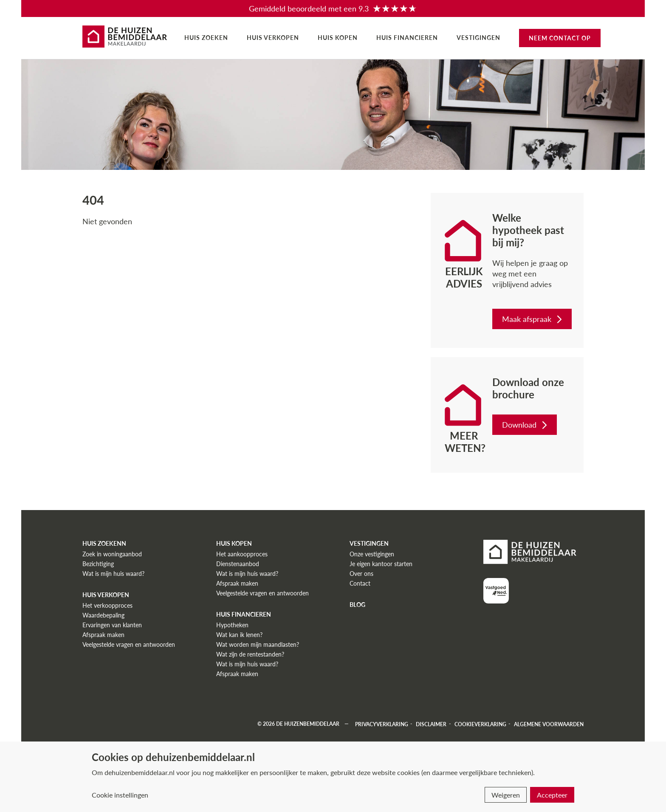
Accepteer (552, 795)
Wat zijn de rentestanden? (250, 654)
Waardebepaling (103, 615)
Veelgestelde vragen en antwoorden (129, 644)
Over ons (361, 574)
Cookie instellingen (120, 795)
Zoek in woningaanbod (112, 554)
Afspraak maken (103, 635)
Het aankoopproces (242, 554)
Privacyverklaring (382, 724)
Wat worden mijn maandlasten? (258, 644)
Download (525, 425)
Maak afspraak (533, 319)
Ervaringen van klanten (112, 625)
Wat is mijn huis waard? (113, 574)
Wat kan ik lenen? (239, 635)
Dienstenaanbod (238, 564)
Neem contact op (560, 38)
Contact (360, 583)
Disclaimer (431, 724)
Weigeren (506, 795)
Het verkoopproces (107, 605)
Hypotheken (232, 625)
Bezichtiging (98, 564)
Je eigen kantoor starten (381, 564)
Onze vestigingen (372, 554)
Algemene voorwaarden (549, 724)
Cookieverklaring (480, 724)
